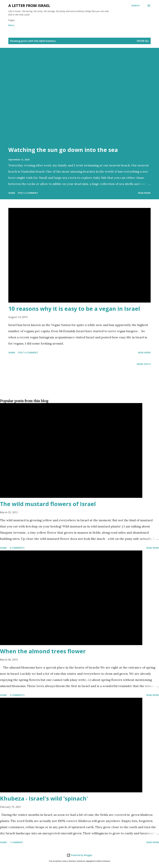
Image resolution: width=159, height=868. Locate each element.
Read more (144, 193)
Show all (143, 41)
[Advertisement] (79, 387)
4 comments (17, 695)
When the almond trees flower (43, 651)
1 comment (16, 842)
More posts (144, 364)
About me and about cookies (24, 25)
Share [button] (12, 193)
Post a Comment (28, 193)
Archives (53, 25)
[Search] (135, 6)
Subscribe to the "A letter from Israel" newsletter (93, 25)
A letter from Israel (29, 5)
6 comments (17, 548)
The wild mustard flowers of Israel (48, 504)
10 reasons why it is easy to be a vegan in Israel (74, 309)
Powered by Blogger (79, 855)
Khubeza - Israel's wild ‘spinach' (44, 798)
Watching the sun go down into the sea (63, 150)
